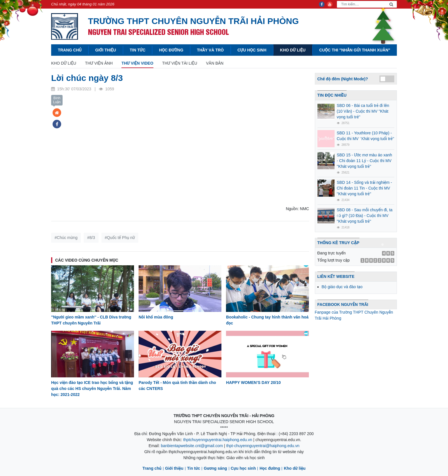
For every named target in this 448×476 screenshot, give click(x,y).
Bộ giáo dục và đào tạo (342, 287)
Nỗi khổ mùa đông (156, 317)
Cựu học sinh (252, 50)
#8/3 (91, 238)
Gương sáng (215, 468)
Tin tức (138, 50)
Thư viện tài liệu (180, 63)
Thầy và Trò (210, 50)
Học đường (171, 50)
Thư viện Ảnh (99, 63)
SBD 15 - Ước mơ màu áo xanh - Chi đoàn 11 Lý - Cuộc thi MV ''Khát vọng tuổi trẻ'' (365, 161)
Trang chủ (70, 50)
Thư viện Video (137, 63)
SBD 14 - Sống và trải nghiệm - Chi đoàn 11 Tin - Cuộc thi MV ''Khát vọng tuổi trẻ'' (364, 188)
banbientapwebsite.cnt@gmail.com (192, 446)
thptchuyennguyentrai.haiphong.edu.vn (218, 440)
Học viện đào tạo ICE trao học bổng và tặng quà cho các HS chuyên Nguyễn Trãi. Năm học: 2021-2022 (92, 389)
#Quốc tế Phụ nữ (120, 238)
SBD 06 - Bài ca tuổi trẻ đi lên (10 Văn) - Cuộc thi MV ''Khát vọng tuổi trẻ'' (363, 111)
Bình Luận (57, 100)
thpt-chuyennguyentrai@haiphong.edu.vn (263, 446)
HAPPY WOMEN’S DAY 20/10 (253, 383)
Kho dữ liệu (293, 50)
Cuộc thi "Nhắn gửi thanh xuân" (355, 50)
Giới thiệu (106, 50)
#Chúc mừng (66, 238)
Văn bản (215, 63)
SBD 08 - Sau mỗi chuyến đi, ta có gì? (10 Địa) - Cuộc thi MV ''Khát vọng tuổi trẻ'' (365, 216)
